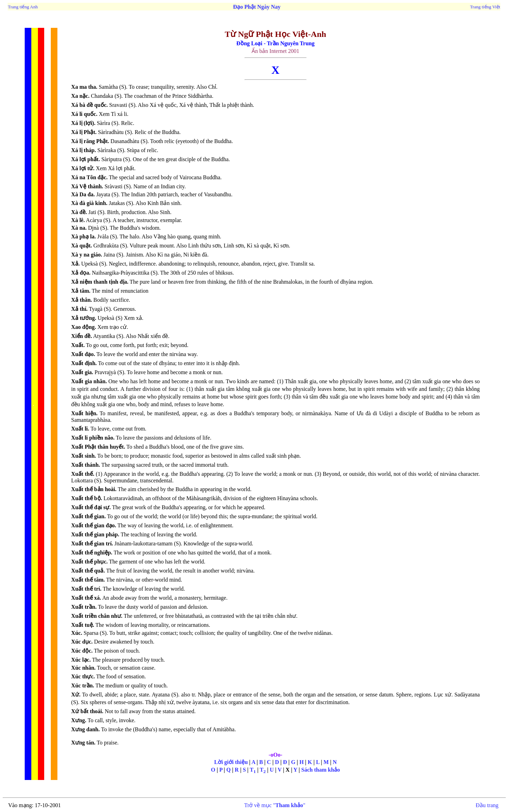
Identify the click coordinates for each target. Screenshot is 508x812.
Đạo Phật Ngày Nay (257, 7)
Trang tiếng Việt (485, 7)
